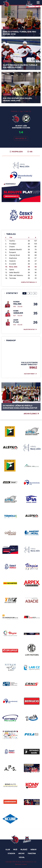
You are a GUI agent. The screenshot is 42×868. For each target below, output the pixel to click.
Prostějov (13, 244)
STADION (11, 853)
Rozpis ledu (17, 152)
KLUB (8, 850)
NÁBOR (33, 850)
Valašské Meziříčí (15, 249)
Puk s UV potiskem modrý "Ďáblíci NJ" (29, 364)
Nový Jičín (13, 267)
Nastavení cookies (21, 864)
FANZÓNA (32, 853)
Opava (12, 270)
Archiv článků (30, 414)
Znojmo (12, 247)
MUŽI (15, 850)
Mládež (24, 850)
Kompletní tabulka (28, 282)
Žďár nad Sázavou (16, 275)
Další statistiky (29, 329)
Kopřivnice (13, 258)
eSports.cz (29, 862)
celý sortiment (29, 374)
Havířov (12, 241)
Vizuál (22, 857)
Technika (13, 278)
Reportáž (20, 139)
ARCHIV (21, 853)
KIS (31, 152)
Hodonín (12, 261)
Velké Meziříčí (14, 272)
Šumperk (13, 252)
